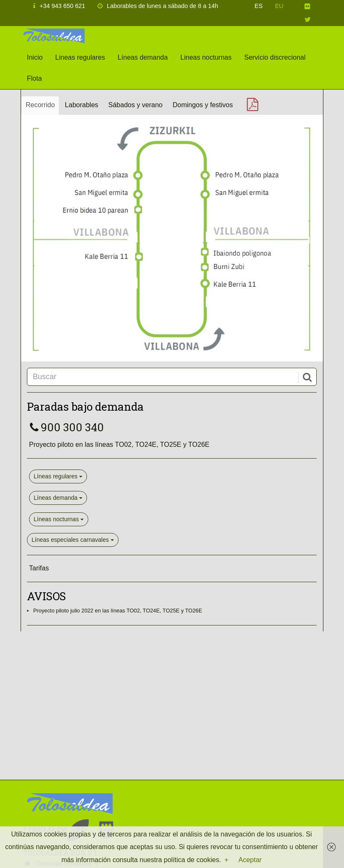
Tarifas (39, 568)
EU (279, 6)
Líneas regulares (58, 476)
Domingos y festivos (203, 105)
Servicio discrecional (275, 57)
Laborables (81, 105)
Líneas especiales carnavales (73, 540)
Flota (34, 78)
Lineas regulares (80, 57)
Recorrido (40, 105)
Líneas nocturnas (59, 519)
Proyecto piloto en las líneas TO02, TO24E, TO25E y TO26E (119, 445)
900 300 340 (65, 427)
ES (258, 6)
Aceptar (250, 860)
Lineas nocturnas (206, 57)
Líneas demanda (143, 57)
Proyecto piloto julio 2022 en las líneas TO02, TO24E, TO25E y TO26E (118, 611)
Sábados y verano (136, 105)
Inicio (35, 57)
